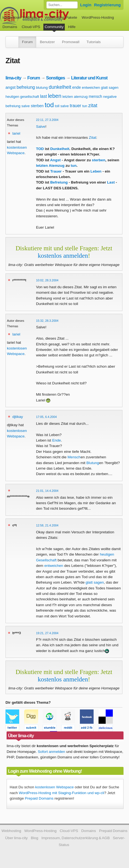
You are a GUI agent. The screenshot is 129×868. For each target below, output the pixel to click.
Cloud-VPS (31, 27)
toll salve (62, 106)
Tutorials (94, 42)
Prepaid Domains (39, 798)
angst (11, 87)
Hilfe (72, 27)
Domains (10, 27)
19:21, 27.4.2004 (47, 633)
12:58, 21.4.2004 (47, 525)
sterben (37, 106)
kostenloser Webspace (21, 17)
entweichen (91, 88)
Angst (56, 160)
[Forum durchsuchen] (62, 5)
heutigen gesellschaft (22, 97)
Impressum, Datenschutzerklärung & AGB (76, 838)
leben (55, 96)
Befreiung (59, 182)
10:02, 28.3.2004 (47, 280)
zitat (93, 106)
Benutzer (47, 42)
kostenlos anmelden (63, 256)
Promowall (71, 42)
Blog (34, 838)
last (44, 96)
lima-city (13, 78)
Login (86, 5)
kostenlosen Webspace (54, 787)
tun (85, 106)
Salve (41, 127)
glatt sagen (110, 88)
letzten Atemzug (50, 166)
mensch (95, 96)
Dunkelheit (60, 149)
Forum (27, 42)
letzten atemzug (75, 97)
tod (49, 105)
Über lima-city (16, 838)
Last (111, 182)
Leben (96, 171)
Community (54, 27)
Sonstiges (56, 78)
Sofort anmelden (52, 752)
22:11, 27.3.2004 (47, 120)
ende (76, 87)
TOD (40, 149)
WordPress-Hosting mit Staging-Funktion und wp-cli (62, 793)
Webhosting (12, 831)
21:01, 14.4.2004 (47, 491)
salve (26, 106)
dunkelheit (60, 87)
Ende (57, 440)
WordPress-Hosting (98, 17)
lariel (16, 133)
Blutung (93, 463)
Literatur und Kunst (89, 78)
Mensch (74, 457)
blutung (42, 88)
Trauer (56, 171)
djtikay (18, 417)
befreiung (26, 87)
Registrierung (107, 5)
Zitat (92, 138)
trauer (75, 106)
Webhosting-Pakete (61, 17)
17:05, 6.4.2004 (46, 417)
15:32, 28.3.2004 (47, 321)
